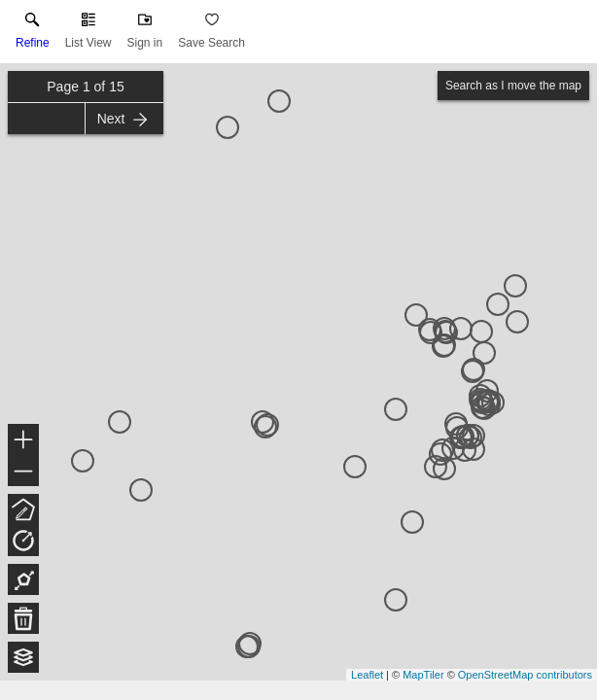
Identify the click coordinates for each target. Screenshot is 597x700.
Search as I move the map (513, 86)
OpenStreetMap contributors (525, 675)
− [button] (23, 472)
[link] (33, 35)
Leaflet (367, 675)
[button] (88, 35)
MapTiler (423, 675)
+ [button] (24, 441)
